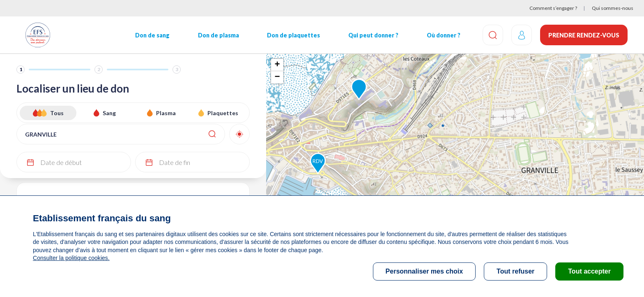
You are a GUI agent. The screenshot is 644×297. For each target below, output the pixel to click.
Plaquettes (223, 113)
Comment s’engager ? (553, 8)
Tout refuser (515, 271)
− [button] (277, 77)
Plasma (166, 113)
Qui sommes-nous (613, 8)
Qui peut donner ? (373, 35)
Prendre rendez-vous (584, 35)
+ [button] (277, 65)
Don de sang (152, 35)
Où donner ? (444, 35)
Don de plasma (218, 35)
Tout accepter (589, 271)
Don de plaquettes (293, 35)
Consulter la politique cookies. (71, 258)
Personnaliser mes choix (424, 271)
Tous (57, 113)
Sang (109, 113)
